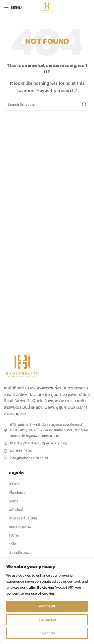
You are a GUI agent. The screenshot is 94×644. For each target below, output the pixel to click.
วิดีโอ (13, 544)
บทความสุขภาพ (20, 527)
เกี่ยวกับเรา (17, 493)
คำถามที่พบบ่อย (20, 553)
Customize (47, 620)
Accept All (47, 606)
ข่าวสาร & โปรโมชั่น (23, 518)
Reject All (47, 633)
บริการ (14, 501)
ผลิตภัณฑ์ (16, 510)
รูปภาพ (14, 535)
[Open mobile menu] (13, 8)
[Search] (47, 105)
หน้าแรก (15, 484)
